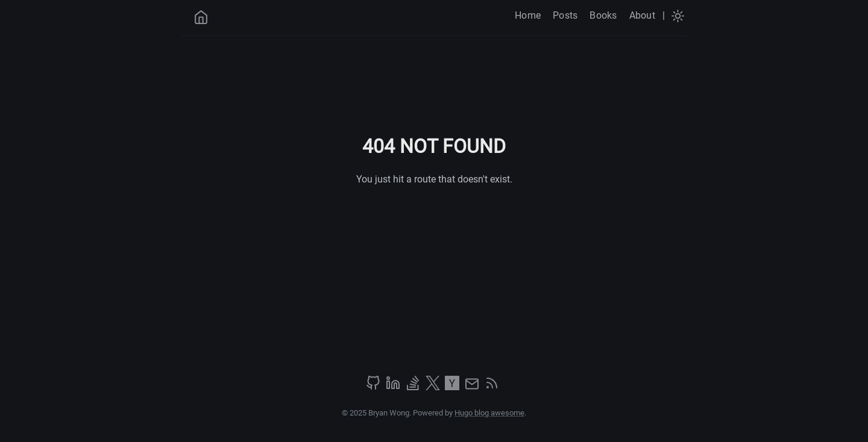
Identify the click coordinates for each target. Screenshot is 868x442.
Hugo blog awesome (489, 413)
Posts (565, 15)
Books (603, 15)
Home (528, 15)
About (642, 15)
